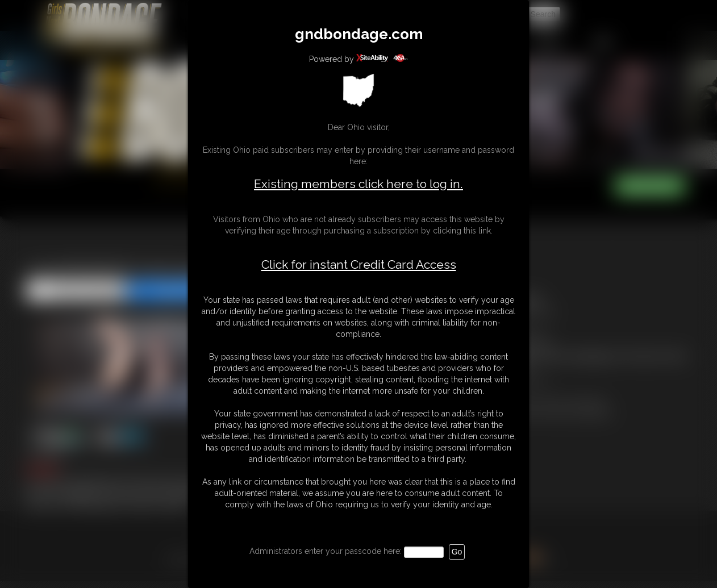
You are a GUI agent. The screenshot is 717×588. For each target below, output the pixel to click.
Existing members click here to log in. (358, 184)
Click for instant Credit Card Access (359, 265)
